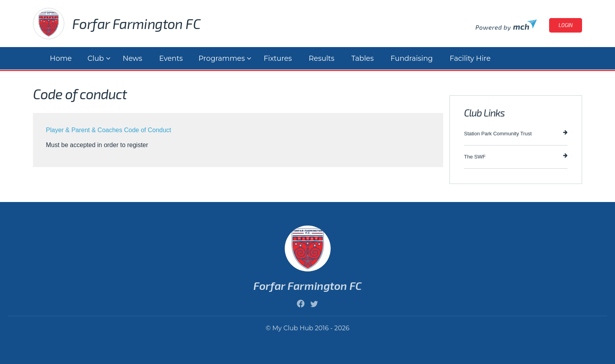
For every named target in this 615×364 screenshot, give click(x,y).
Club (96, 58)
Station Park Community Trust (516, 133)
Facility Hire (470, 58)
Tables (363, 58)
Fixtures (278, 58)
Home (61, 58)
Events (171, 58)
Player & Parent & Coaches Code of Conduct (108, 130)
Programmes (222, 58)
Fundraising (412, 58)
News (133, 58)
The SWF (516, 156)
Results (322, 58)
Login (566, 25)
